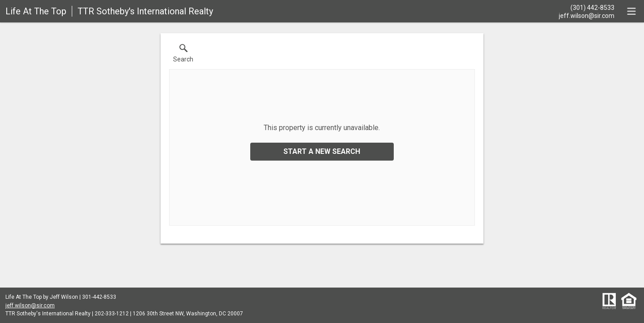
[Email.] (587, 15)
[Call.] (587, 7)
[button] (183, 55)
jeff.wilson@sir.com (30, 306)
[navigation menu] (631, 11)
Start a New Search (322, 151)
